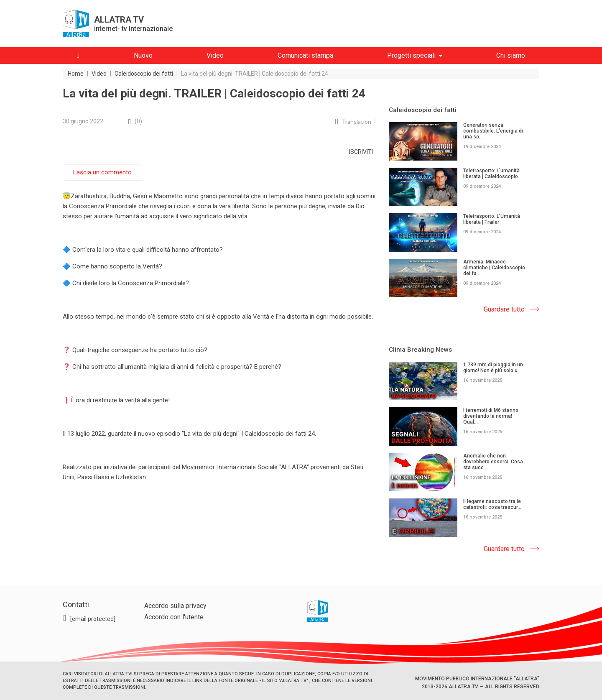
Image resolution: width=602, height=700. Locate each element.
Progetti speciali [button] (411, 55)
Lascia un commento (102, 172)
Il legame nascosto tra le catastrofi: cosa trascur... (492, 504)
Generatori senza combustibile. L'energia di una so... (493, 131)
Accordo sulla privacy (175, 606)
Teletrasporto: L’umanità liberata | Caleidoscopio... (492, 174)
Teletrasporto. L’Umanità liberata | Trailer (492, 219)
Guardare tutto (504, 309)
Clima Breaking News (420, 350)
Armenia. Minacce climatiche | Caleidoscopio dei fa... (494, 268)
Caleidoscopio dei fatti (423, 110)
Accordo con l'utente (174, 617)
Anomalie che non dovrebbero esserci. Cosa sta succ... (493, 462)
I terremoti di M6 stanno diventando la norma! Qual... (491, 416)
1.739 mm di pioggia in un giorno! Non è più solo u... (493, 368)
